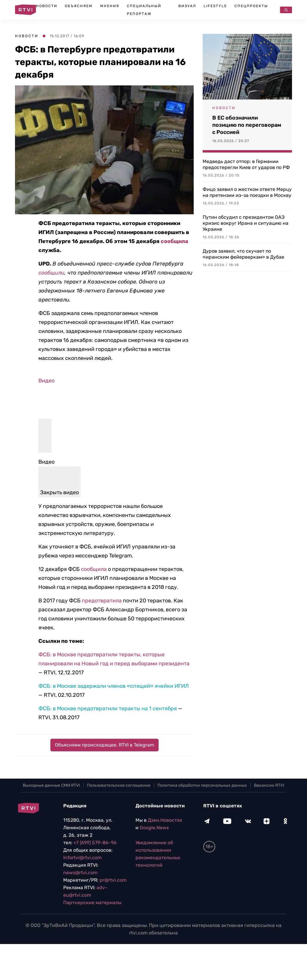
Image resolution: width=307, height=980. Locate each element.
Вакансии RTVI (269, 785)
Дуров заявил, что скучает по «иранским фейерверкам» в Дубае (243, 254)
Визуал (187, 6)
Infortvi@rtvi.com (82, 858)
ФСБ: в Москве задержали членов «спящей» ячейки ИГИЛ (114, 686)
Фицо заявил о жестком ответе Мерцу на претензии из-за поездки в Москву (247, 192)
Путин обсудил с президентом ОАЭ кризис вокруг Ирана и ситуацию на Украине (246, 223)
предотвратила (102, 601)
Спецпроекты (251, 6)
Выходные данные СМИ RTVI (51, 785)
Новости (47, 6)
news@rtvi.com (80, 873)
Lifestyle (215, 6)
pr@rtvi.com (113, 880)
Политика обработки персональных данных (202, 785)
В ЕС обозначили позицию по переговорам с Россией (247, 125)
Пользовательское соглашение (119, 785)
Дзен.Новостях (165, 820)
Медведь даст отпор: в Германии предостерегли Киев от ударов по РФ (246, 164)
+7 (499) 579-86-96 (95, 843)
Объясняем (79, 6)
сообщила (174, 241)
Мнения (110, 6)
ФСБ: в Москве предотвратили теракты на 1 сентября (108, 708)
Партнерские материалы (92, 903)
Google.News (154, 828)
